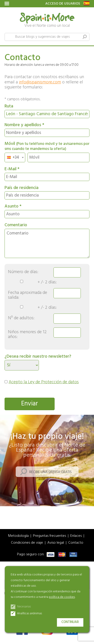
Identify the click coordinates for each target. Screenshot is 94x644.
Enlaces (76, 536)
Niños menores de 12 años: (27, 335)
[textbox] (14, 157)
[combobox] (15, 157)
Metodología (18, 536)
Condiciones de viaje (27, 543)
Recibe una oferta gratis (51, 472)
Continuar (70, 622)
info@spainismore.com (40, 82)
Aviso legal (56, 543)
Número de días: (23, 272)
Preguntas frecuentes (50, 536)
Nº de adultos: (21, 318)
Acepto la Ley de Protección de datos (44, 382)
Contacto (76, 543)
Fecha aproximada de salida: (28, 295)
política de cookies (62, 597)
